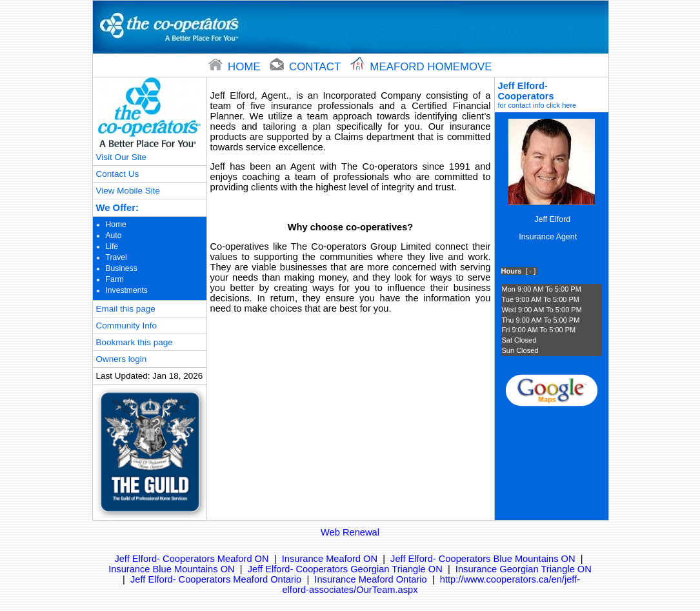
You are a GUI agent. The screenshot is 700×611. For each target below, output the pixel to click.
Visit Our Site (121, 157)
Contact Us (118, 174)
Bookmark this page (135, 342)
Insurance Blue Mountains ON (172, 569)
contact (306, 67)
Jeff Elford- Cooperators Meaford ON (191, 559)
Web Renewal (350, 532)
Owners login (122, 359)
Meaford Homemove (421, 67)
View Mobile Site (128, 191)
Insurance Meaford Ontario (370, 579)
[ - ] (530, 271)
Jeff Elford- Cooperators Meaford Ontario (216, 579)
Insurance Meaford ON (330, 559)
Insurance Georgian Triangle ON (524, 569)
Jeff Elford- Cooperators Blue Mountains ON (483, 559)
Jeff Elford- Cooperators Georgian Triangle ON (345, 569)
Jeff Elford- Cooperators (552, 95)
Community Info (126, 326)
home (236, 67)
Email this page (126, 309)
